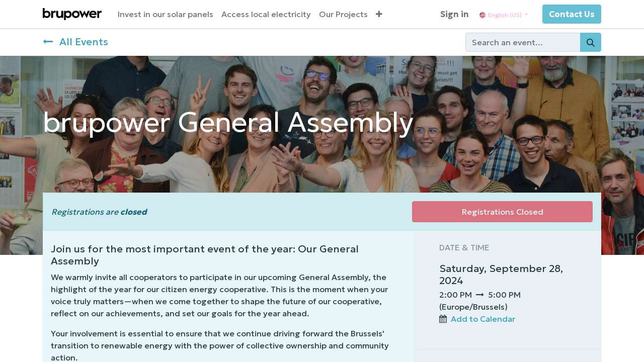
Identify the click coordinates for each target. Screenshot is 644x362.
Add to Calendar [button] (483, 319)
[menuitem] (166, 14)
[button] (379, 14)
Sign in (455, 14)
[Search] (591, 42)
